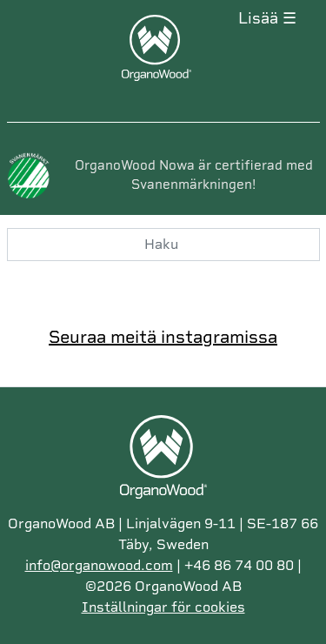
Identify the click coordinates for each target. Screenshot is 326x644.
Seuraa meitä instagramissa (163, 337)
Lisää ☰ (267, 18)
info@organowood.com (99, 565)
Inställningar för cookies (163, 607)
